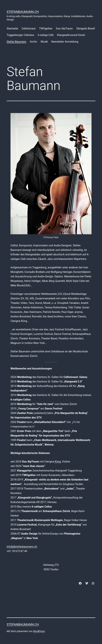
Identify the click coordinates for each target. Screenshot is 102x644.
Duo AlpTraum (64, 28)
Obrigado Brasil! (86, 28)
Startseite (12, 28)
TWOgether (46, 28)
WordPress (39, 631)
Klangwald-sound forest (71, 35)
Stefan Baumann (16, 42)
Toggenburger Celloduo (20, 35)
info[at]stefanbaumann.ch (22, 547)
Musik (44, 42)
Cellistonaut (29, 28)
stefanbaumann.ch (23, 12)
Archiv (33, 42)
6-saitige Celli (46, 35)
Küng (57, 462)
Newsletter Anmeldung (65, 42)
